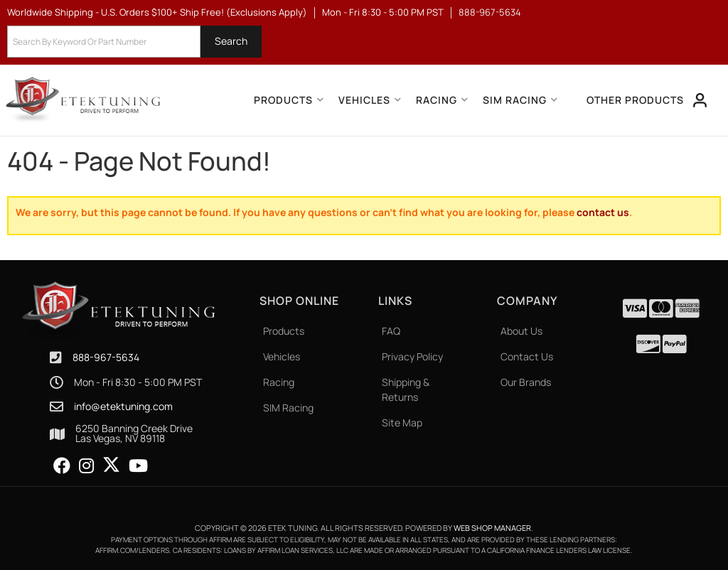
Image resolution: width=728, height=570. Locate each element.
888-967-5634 (106, 357)
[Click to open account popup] (700, 100)
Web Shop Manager (492, 528)
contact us (603, 212)
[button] (134, 42)
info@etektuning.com (123, 407)
